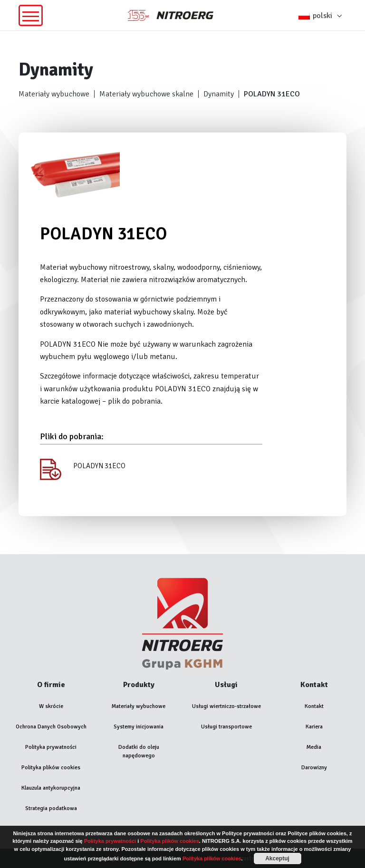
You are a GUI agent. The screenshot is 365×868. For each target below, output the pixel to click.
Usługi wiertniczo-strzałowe (226, 706)
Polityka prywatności (51, 747)
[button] (322, 15)
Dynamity (219, 94)
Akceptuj (277, 859)
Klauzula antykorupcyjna (51, 788)
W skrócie (51, 706)
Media (314, 747)
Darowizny (314, 768)
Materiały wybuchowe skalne (146, 94)
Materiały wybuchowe (54, 94)
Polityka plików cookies (51, 768)
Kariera (314, 727)
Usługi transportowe (226, 727)
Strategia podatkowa (51, 808)
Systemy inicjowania (139, 727)
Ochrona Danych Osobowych (51, 727)
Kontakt (314, 706)
